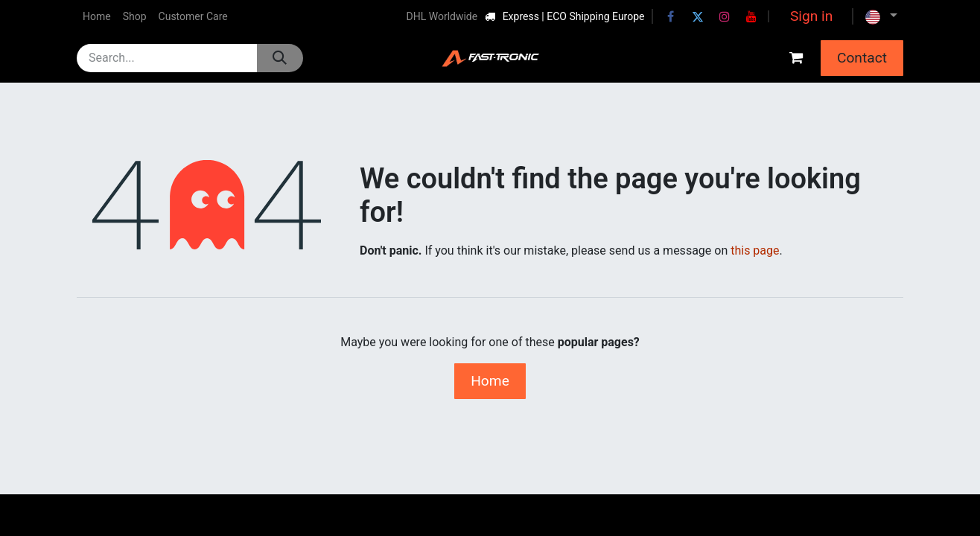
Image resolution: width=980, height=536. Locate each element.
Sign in (811, 16)
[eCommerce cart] (796, 58)
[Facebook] (671, 16)
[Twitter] (698, 16)
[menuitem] (97, 17)
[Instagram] (725, 16)
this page (755, 251)
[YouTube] (751, 16)
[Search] (280, 58)
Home (490, 381)
